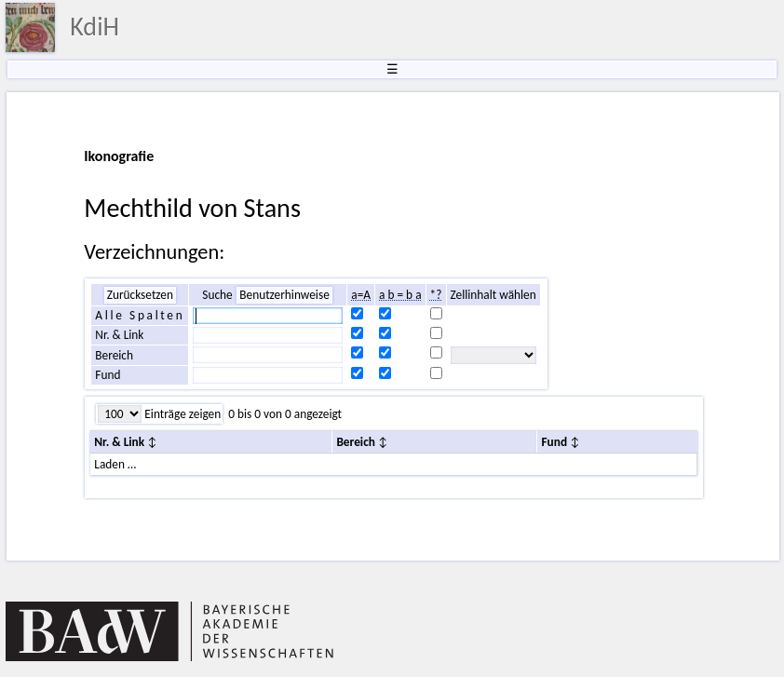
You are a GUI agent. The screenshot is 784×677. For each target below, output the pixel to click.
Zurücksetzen (140, 295)
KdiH (95, 27)
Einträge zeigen (181, 414)
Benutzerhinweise (284, 295)
